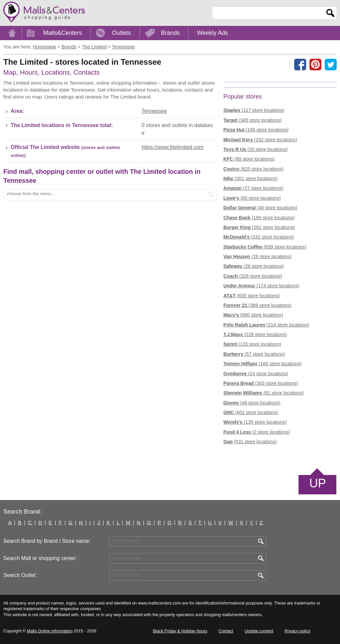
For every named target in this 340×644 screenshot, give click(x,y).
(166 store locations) (263, 364)
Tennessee (154, 111)
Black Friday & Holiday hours (180, 631)
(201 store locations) (251, 179)
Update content (259, 631)
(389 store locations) (257, 305)
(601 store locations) (251, 412)
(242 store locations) (259, 237)
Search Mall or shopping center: (40, 558)
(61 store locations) (264, 393)
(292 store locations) (260, 140)
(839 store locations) (265, 247)
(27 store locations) (254, 188)
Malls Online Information (50, 631)
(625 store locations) (254, 169)
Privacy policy (297, 631)
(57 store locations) (254, 354)
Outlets (121, 33)
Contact (226, 631)
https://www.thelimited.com (172, 147)
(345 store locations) (253, 120)
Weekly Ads (212, 33)
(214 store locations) (266, 325)
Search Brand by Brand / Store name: (47, 541)
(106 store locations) (256, 130)
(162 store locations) (259, 227)
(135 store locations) (255, 422)
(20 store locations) (256, 149)
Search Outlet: (20, 575)
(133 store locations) (252, 344)
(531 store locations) (250, 442)
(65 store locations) (252, 198)
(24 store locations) (256, 374)
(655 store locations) (252, 296)
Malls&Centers (63, 33)
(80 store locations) (249, 159)
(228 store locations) (255, 334)
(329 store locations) (253, 276)
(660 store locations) (253, 315)
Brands (170, 33)
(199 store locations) (259, 218)
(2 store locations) (257, 432)
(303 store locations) (261, 383)
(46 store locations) (260, 208)
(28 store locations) (258, 256)
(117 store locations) (254, 110)
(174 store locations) (261, 286)
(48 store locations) (252, 403)
